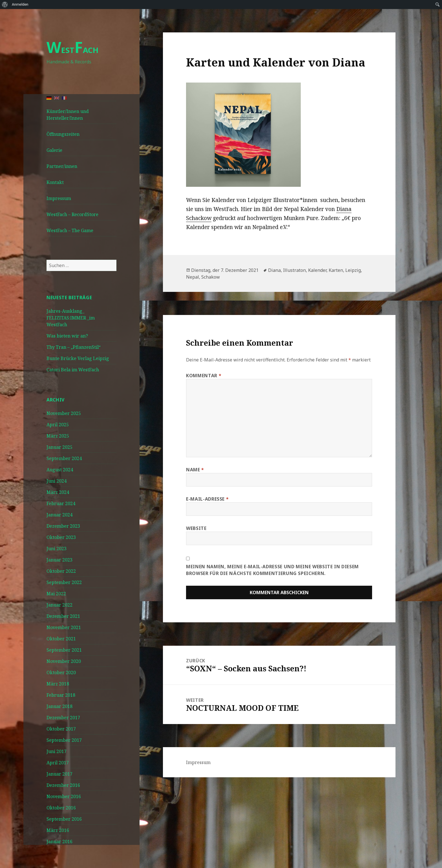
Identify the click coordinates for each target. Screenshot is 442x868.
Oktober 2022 (61, 571)
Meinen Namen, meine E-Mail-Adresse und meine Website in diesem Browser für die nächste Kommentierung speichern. (272, 570)
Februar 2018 (61, 695)
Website (196, 528)
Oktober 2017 (61, 729)
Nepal (193, 277)
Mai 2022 (56, 594)
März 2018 (58, 684)
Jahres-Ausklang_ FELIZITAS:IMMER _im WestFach (71, 318)
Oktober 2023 (61, 537)
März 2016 (58, 830)
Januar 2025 (59, 447)
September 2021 (64, 650)
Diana (274, 270)
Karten (336, 270)
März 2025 (58, 436)
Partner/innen (62, 166)
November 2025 (64, 413)
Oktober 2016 (61, 808)
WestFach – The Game (70, 230)
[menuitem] (5, 5)
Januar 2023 (59, 560)
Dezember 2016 (63, 785)
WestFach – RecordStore (72, 214)
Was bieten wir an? (67, 336)
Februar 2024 (61, 503)
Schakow (211, 277)
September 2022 (64, 582)
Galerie (54, 150)
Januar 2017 (59, 774)
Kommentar (204, 376)
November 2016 (64, 796)
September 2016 (64, 819)
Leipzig (353, 270)
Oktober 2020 (61, 672)
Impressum (59, 198)
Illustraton (294, 270)
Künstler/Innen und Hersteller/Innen (68, 115)
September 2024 (64, 458)
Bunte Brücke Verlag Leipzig (78, 358)
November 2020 (64, 661)
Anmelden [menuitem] (20, 4)
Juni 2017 (57, 751)
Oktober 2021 (61, 639)
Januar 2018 (59, 706)
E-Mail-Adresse (207, 499)
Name (195, 470)
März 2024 (58, 492)
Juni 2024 (57, 481)
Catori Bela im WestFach (73, 370)
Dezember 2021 (63, 616)
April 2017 (58, 763)
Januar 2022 (59, 605)
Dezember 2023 (63, 526)
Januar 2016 (59, 842)
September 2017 (64, 740)
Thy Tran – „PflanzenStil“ (74, 347)
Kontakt (55, 182)
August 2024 (60, 470)
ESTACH (72, 50)
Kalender (317, 270)
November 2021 (64, 627)
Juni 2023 (57, 549)
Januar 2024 (59, 515)
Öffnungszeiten (63, 134)
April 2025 (58, 425)
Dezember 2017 (63, 718)
